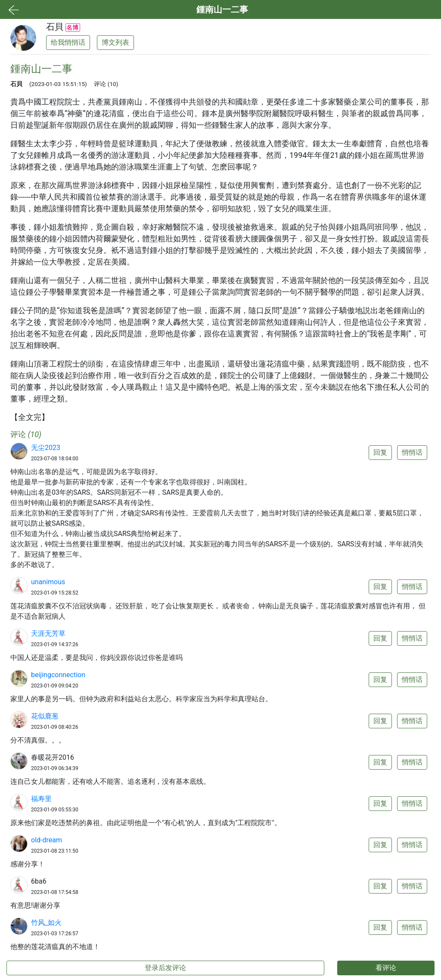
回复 (380, 452)
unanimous (48, 582)
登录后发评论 (165, 968)
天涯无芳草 (48, 633)
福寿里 (41, 799)
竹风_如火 (46, 923)
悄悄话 (412, 452)
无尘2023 (46, 448)
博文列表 (115, 42)
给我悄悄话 (68, 42)
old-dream (47, 840)
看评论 (386, 968)
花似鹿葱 (45, 716)
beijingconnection (58, 675)
